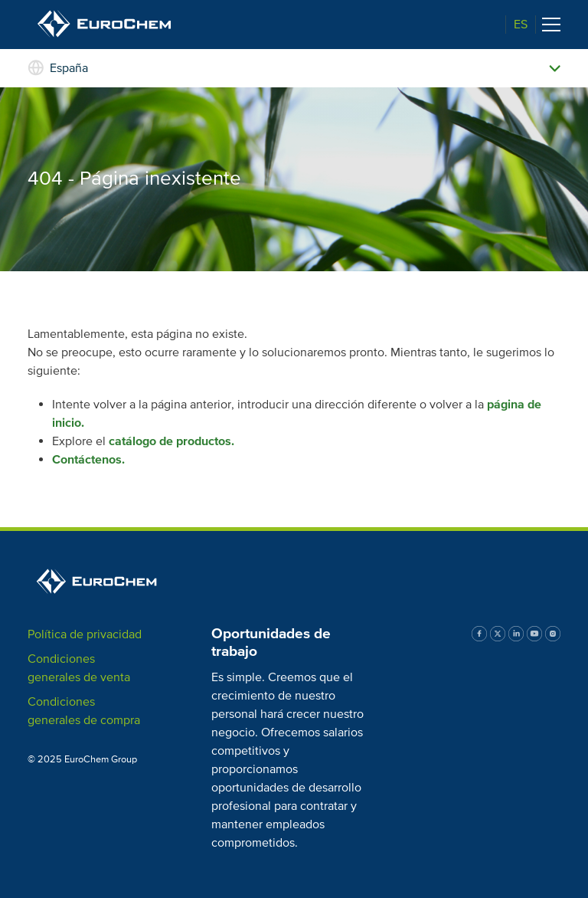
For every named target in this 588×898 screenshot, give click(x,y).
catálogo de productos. (171, 441)
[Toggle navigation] (551, 25)
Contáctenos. (88, 460)
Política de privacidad (85, 634)
